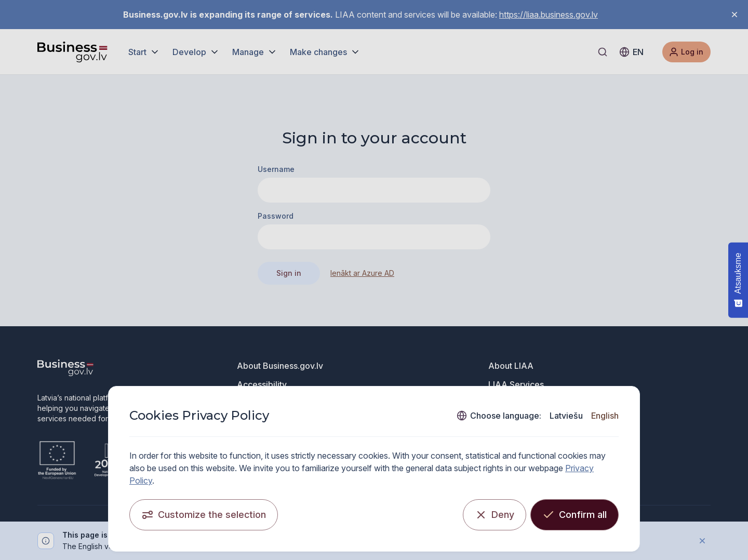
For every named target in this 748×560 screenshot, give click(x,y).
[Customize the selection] (204, 515)
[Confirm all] (575, 515)
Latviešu (566, 416)
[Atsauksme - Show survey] (738, 280)
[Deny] (495, 515)
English (605, 416)
